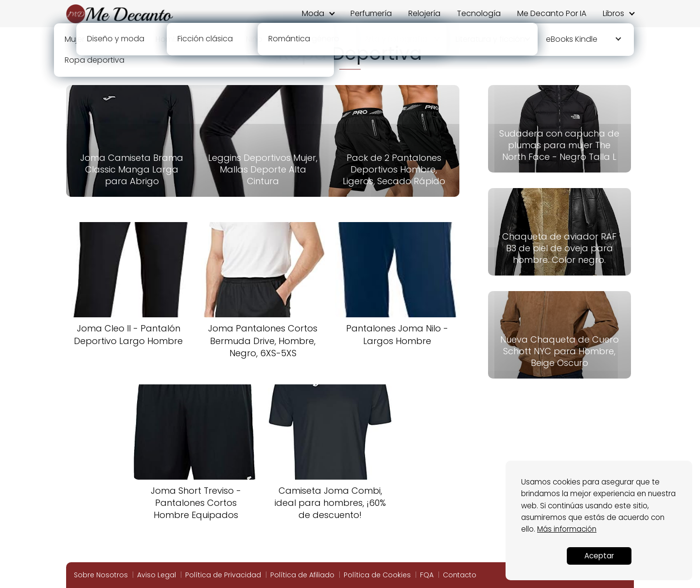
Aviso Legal (157, 575)
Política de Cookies (377, 575)
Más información (567, 529)
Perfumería (371, 13)
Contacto (460, 575)
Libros (613, 13)
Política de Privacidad (223, 575)
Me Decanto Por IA (552, 13)
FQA (427, 575)
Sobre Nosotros (101, 575)
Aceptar (599, 556)
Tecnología (479, 13)
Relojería (424, 13)
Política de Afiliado (302, 575)
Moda (313, 13)
